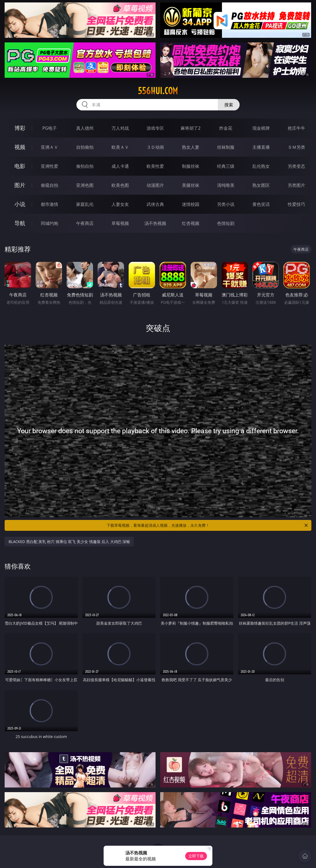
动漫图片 (155, 185)
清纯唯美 (226, 185)
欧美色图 (120, 185)
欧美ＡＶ (120, 147)
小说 (20, 204)
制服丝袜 (191, 166)
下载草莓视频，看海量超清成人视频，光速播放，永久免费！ (208, 525)
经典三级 (226, 166)
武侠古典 (155, 204)
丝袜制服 (226, 147)
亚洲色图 (85, 185)
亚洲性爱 (49, 166)
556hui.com (158, 91)
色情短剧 (226, 223)
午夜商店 (85, 223)
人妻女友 (120, 204)
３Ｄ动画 (155, 147)
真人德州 (85, 128)
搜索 (229, 105)
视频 (20, 147)
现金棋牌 (261, 128)
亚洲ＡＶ (49, 147)
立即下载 (196, 856)
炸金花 (226, 128)
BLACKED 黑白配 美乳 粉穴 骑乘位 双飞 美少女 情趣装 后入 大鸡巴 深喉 (69, 542)
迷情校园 (191, 204)
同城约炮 (49, 223)
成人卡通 (120, 166)
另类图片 (296, 185)
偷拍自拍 (85, 166)
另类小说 (226, 204)
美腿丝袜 (191, 185)
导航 (20, 223)
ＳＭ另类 (296, 147)
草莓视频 (120, 223)
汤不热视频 (155, 223)
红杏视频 (191, 223)
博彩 (20, 128)
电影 (20, 166)
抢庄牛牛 (296, 128)
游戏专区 (155, 128)
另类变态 (296, 166)
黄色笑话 (261, 204)
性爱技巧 (296, 204)
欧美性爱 (155, 166)
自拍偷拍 (85, 147)
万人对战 (120, 128)
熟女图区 (261, 185)
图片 (20, 185)
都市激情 (49, 204)
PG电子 (50, 128)
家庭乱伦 (85, 204)
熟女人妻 (191, 147)
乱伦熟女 (261, 166)
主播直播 (261, 147)
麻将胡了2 (190, 128)
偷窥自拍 (49, 185)
